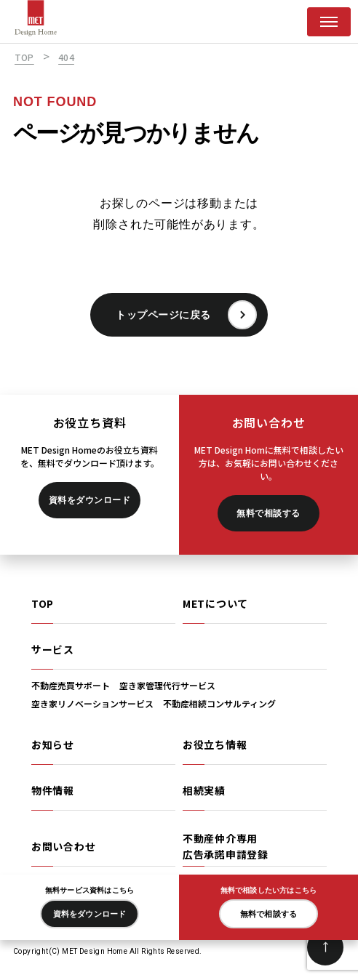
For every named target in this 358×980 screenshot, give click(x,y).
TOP (43, 603)
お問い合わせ (63, 846)
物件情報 (53, 790)
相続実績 (204, 790)
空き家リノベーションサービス (92, 703)
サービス (53, 649)
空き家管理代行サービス (167, 685)
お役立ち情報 (215, 744)
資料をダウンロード (89, 500)
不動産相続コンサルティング (219, 703)
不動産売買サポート (71, 685)
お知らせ (53, 744)
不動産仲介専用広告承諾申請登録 (226, 846)
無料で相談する (268, 513)
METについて (215, 603)
